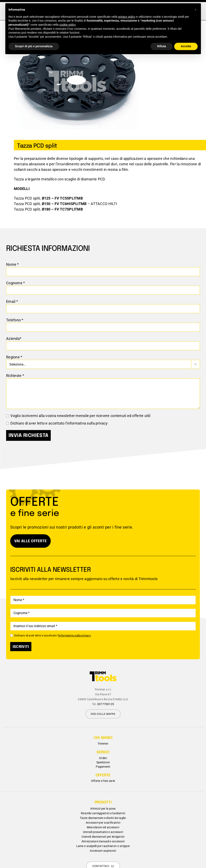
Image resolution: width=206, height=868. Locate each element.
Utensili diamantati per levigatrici (103, 837)
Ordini (103, 758)
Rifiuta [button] (162, 46)
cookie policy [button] (67, 25)
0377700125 (106, 704)
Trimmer (103, 744)
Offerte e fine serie (103, 781)
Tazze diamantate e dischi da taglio (103, 818)
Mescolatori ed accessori (103, 827)
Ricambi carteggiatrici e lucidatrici (103, 813)
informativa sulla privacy (87, 423)
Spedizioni (103, 762)
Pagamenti (103, 767)
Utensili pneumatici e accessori (103, 832)
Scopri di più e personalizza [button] (34, 46)
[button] (196, 10)
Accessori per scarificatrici (103, 823)
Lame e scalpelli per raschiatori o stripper (103, 846)
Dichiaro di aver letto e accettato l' (51, 635)
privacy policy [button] (127, 17)
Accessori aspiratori (103, 851)
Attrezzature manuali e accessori (103, 841)
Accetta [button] (186, 46)
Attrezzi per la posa (103, 809)
